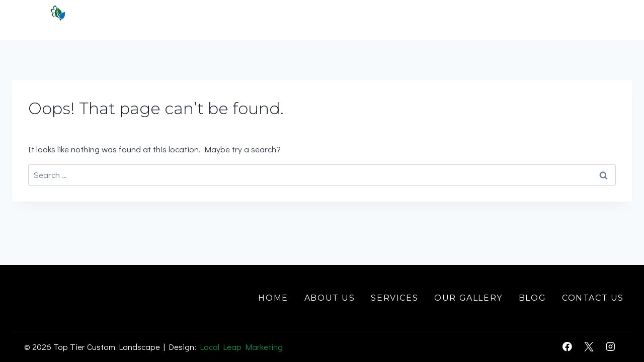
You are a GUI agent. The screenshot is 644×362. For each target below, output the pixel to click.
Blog (532, 298)
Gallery (508, 20)
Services (394, 298)
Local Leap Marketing (241, 347)
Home (276, 20)
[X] (589, 347)
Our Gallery (468, 298)
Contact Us (588, 20)
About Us (329, 298)
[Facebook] (567, 347)
